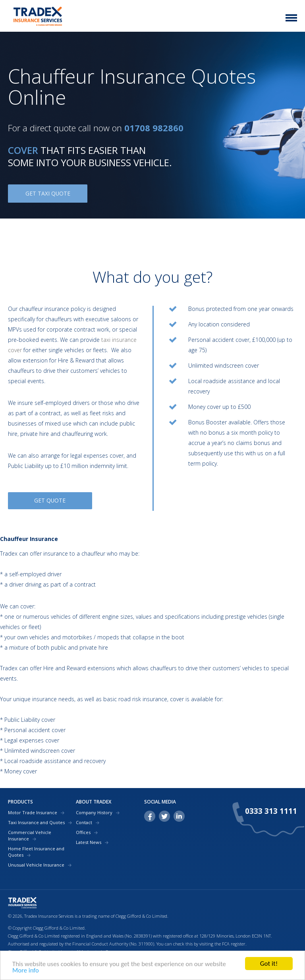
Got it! (269, 964)
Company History (94, 811)
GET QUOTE (55, 501)
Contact (84, 821)
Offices (83, 831)
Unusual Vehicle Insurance (36, 864)
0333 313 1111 (271, 810)
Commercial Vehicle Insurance (30, 834)
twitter (164, 815)
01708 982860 (154, 128)
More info (26, 970)
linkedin (179, 815)
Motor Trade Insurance (33, 811)
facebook (150, 815)
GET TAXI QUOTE (48, 193)
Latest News (89, 841)
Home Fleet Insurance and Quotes (36, 851)
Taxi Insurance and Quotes (36, 821)
